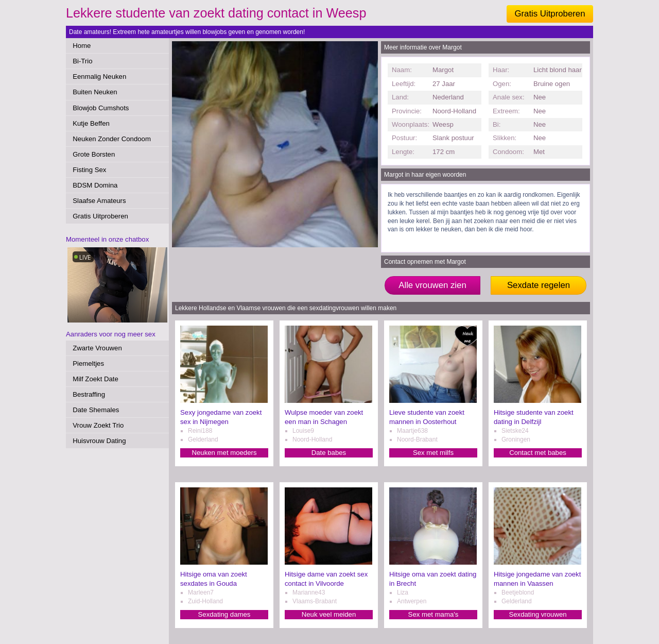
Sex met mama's (433, 614)
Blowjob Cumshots (101, 108)
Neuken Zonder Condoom (112, 139)
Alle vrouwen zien (432, 285)
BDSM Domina (95, 185)
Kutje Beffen (91, 123)
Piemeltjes (88, 363)
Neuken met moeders (224, 453)
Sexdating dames (224, 614)
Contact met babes (538, 453)
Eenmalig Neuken (99, 77)
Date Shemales (96, 410)
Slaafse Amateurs (99, 201)
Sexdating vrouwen (537, 614)
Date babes (329, 453)
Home (82, 46)
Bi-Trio (82, 61)
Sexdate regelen (539, 285)
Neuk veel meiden (329, 614)
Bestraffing (89, 394)
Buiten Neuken (95, 92)
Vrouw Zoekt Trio (98, 425)
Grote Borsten (94, 154)
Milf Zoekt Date (96, 379)
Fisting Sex (89, 170)
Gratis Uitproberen (550, 14)
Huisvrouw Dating (99, 441)
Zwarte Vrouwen (97, 348)
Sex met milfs (433, 453)
